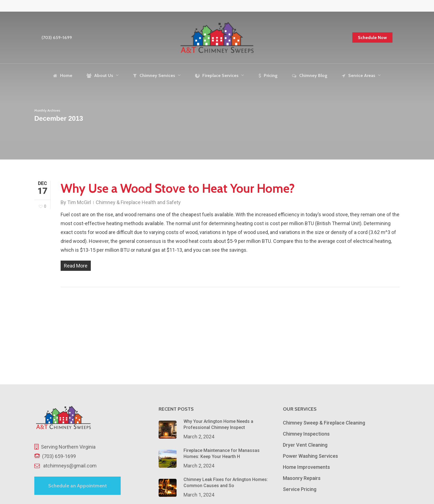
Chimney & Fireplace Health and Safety (138, 202)
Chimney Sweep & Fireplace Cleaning (324, 423)
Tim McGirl (79, 202)
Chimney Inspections (306, 434)
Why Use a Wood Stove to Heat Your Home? (178, 188)
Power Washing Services (310, 456)
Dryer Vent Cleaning (305, 445)
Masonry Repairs (302, 478)
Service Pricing (300, 489)
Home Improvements (306, 467)
